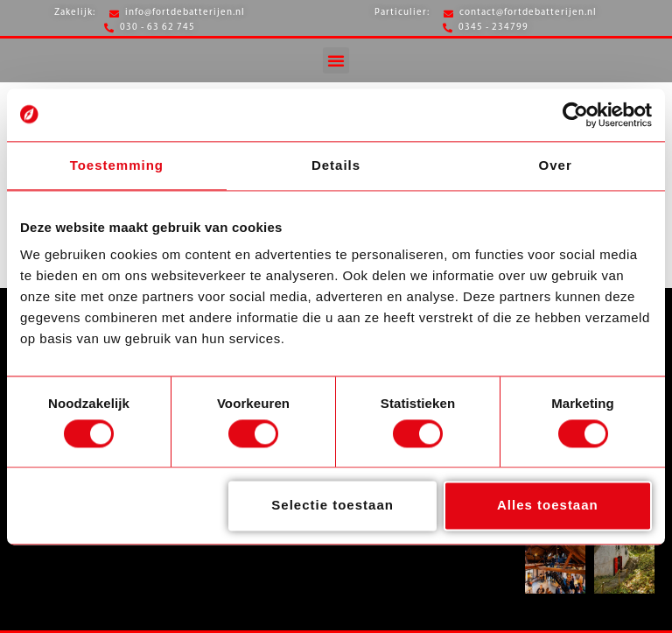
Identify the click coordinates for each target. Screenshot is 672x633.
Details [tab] (336, 165)
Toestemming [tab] (117, 165)
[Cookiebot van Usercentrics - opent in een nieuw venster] (575, 115)
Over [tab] (556, 165)
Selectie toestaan (332, 506)
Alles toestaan (548, 506)
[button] (336, 60)
